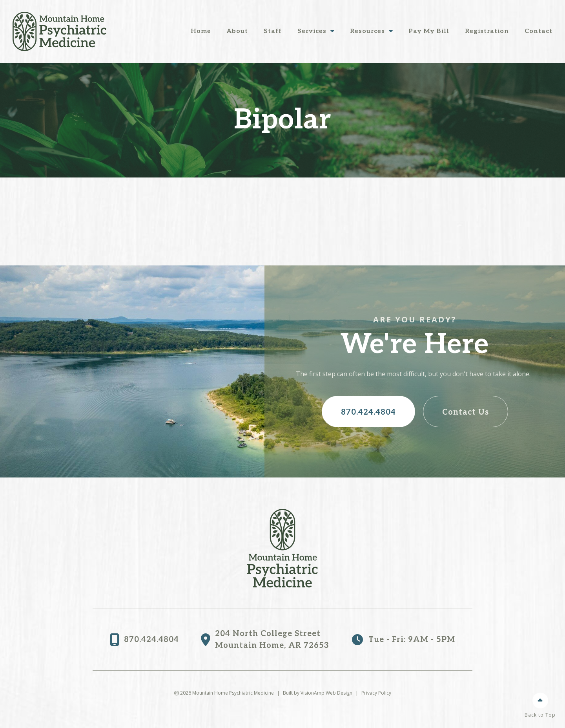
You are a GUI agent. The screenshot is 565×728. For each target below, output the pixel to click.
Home (201, 31)
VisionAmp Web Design (326, 693)
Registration (487, 31)
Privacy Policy (376, 693)
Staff (273, 31)
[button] (368, 412)
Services (316, 31)
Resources (371, 31)
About (237, 31)
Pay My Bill (429, 31)
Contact (539, 31)
